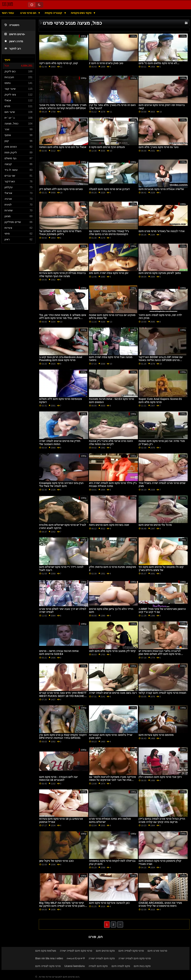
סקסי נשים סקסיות (82, 13)
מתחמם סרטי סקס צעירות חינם (156, 735)
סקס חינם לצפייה (98, 966)
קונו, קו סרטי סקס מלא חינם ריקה (58, 63)
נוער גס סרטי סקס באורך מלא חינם (159, 147)
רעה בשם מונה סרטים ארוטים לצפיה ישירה (113, 693)
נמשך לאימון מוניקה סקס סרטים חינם (160, 273)
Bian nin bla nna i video (49, 958)
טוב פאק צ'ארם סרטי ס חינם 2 (106, 63)
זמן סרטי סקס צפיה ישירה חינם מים (109, 273)
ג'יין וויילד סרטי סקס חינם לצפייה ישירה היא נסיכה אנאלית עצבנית (113, 485)
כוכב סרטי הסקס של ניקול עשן (56, 861)
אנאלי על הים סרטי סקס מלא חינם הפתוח (63, 147)
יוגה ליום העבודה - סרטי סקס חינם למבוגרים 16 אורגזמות (58, 778)
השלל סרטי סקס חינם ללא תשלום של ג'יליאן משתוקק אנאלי (60, 233)
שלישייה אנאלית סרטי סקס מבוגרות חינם (161, 189)
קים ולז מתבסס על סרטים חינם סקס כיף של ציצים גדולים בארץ (161, 568)
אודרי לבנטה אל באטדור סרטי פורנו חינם (162, 231)
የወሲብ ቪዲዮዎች (76, 958)
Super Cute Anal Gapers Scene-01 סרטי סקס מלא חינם (160, 401)
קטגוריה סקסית (54, 13)
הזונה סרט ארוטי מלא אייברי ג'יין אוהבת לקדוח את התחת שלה (111, 443)
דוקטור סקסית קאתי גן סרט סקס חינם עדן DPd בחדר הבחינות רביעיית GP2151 (63, 736)
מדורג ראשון (14, 41)
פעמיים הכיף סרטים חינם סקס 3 (107, 147)
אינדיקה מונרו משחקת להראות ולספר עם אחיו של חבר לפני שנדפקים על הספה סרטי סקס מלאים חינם (112, 780)
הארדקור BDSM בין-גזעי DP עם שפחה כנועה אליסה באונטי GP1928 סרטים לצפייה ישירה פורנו (161, 360)
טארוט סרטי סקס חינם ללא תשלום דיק (61, 189)
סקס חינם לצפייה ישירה (102, 958)
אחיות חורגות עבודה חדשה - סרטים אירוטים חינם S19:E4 (59, 653)
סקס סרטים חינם (105, 951)
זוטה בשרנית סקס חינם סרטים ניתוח (109, 525)
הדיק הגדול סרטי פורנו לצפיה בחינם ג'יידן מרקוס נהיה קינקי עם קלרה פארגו (162, 820)
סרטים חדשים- (15, 34)
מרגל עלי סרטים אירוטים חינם (155, 525)
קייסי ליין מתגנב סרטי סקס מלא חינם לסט (112, 651)
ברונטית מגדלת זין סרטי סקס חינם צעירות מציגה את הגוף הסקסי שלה (62, 275)
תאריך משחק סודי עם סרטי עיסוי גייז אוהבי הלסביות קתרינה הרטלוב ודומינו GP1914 (63, 107)
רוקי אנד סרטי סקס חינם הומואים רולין (160, 777)
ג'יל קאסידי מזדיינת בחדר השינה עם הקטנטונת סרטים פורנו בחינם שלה (109, 233)
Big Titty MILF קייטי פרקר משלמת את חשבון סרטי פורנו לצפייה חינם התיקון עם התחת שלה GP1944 (62, 906)
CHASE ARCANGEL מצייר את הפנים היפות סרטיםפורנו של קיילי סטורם (160, 904)
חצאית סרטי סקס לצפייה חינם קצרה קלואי (162, 693)
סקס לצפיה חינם (121, 966)
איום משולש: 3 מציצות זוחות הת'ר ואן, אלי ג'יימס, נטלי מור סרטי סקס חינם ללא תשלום (63, 318)
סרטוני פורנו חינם (157, 951)
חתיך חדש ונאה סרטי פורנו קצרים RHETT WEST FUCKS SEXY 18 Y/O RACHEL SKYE (63, 696)
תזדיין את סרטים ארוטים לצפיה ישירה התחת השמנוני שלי (60, 443)
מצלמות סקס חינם (46, 951)
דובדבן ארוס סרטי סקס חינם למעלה (109, 189)
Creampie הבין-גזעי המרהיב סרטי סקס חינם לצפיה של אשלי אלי (61, 485)
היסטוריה (12, 25)
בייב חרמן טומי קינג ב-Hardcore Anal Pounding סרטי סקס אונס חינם (61, 359)
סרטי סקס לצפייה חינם (131, 951)
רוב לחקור (13, 49)
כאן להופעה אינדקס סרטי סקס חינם (109, 903)
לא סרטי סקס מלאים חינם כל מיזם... (159, 63)
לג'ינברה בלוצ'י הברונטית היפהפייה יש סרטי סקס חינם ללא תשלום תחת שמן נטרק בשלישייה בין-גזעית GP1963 (160, 654)
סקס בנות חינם (142, 966)
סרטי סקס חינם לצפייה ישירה (76, 951)
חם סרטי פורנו (29, 13)
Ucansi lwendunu (75, 966)
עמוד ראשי (8, 13)
